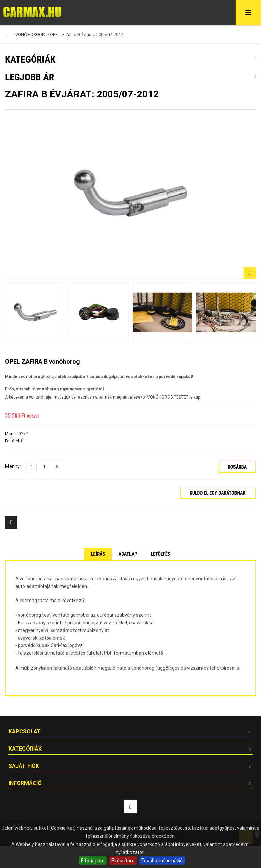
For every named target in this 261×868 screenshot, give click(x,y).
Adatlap (128, 554)
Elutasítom (123, 861)
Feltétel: (13, 441)
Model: (12, 434)
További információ (162, 861)
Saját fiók (24, 766)
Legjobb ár (30, 77)
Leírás (98, 554)
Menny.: (13, 466)
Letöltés (160, 554)
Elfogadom (93, 861)
